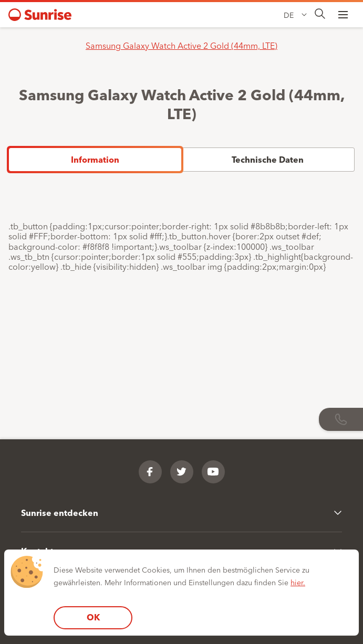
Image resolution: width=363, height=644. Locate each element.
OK (93, 617)
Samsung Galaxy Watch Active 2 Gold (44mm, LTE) (181, 45)
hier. (298, 582)
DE (289, 15)
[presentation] (320, 14)
